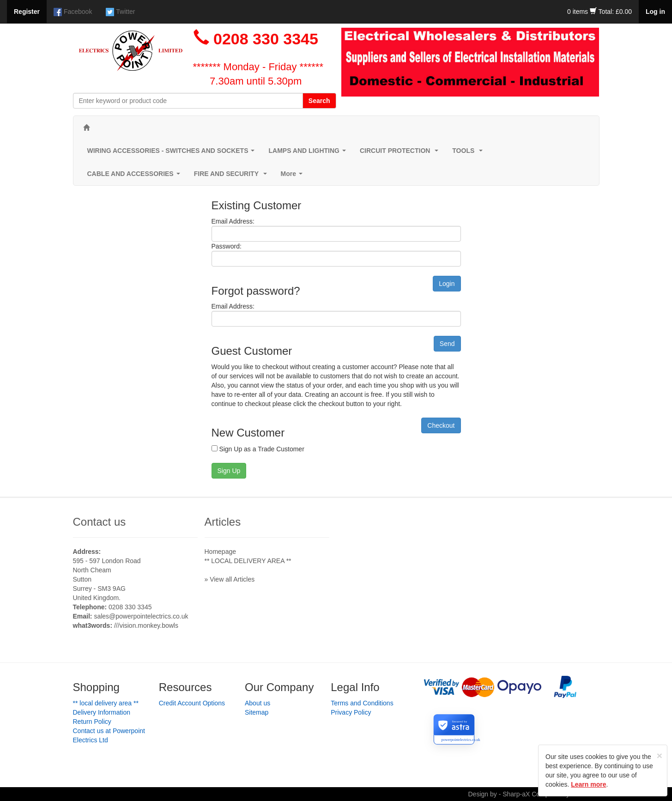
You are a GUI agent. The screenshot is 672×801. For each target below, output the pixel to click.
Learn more (588, 784)
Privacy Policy (351, 712)
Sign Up (229, 471)
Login (447, 284)
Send (447, 344)
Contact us (100, 522)
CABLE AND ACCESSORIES (136, 176)
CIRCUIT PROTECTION (401, 153)
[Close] (660, 755)
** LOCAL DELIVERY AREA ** (248, 561)
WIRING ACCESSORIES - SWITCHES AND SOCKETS (173, 153)
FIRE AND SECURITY (232, 176)
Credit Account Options (192, 703)
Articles (223, 522)
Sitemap (257, 712)
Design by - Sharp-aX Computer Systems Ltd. (533, 794)
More (294, 176)
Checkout (441, 425)
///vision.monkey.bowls (146, 625)
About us (257, 703)
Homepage (221, 552)
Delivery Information (102, 712)
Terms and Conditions (362, 703)
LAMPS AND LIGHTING (309, 153)
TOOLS (469, 153)
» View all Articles (230, 579)
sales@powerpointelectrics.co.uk (141, 616)
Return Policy (92, 722)
